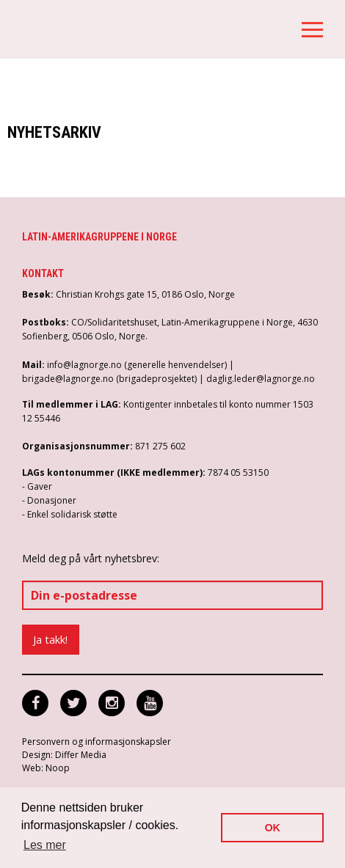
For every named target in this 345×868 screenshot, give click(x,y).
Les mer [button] (45, 845)
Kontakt (43, 273)
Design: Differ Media (64, 755)
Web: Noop (46, 768)
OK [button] (272, 828)
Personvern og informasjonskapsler (97, 742)
